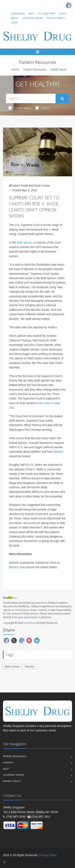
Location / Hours (33, 18)
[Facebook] (4, 862)
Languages (18, 14)
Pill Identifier (47, 14)
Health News (20, 108)
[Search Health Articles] (31, 98)
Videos (43, 108)
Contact (8, 763)
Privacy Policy (12, 781)
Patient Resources (35, 70)
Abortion (29, 667)
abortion (58, 452)
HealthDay (29, 623)
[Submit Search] (62, 99)
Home (15, 70)
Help (31, 14)
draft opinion (24, 242)
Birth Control (12, 667)
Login (14, 23)
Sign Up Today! (56, 18)
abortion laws (17, 567)
